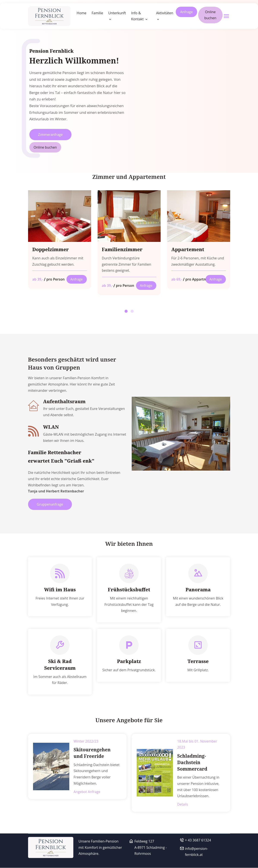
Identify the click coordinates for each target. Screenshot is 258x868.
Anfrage (186, 12)
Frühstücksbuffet (129, 590)
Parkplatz (129, 662)
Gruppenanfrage (51, 505)
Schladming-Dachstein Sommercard (192, 763)
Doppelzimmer (51, 250)
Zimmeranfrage (51, 135)
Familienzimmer (122, 250)
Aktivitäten (165, 13)
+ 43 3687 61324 (198, 840)
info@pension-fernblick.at (197, 852)
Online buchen (210, 15)
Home (82, 13)
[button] (126, 311)
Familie (97, 13)
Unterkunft (117, 13)
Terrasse (198, 662)
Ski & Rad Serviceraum (60, 665)
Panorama (198, 590)
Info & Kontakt (138, 16)
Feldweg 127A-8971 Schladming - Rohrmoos (151, 848)
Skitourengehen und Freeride (97, 753)
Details (183, 805)
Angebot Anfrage (87, 792)
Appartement (188, 250)
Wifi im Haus (60, 590)
